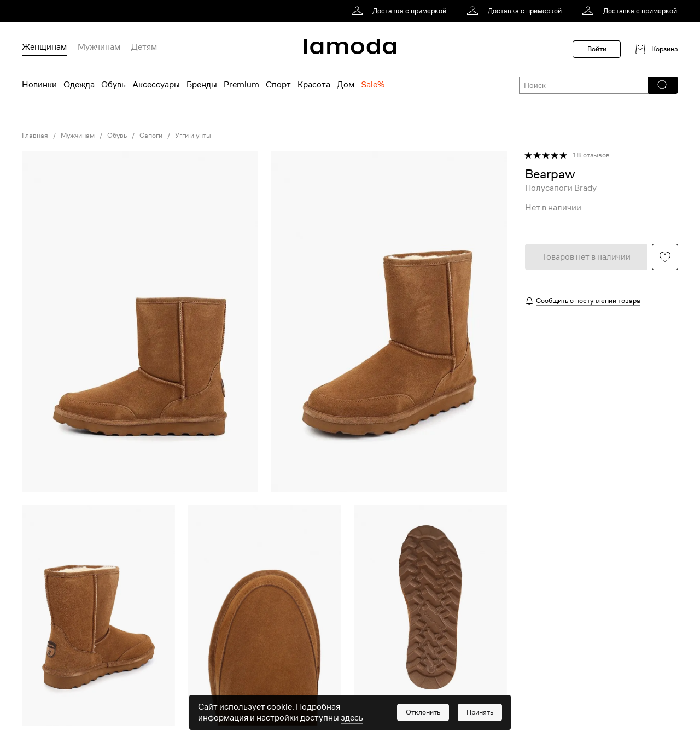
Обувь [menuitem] (113, 85)
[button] (663, 85)
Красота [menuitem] (314, 85)
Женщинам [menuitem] (44, 47)
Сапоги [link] (151, 136)
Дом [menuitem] (346, 85)
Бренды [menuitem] (202, 85)
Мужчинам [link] (78, 136)
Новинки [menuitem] (39, 85)
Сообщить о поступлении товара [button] (588, 300)
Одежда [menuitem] (79, 85)
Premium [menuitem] (241, 85)
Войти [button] (597, 49)
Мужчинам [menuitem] (99, 47)
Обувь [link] (117, 136)
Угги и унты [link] (193, 136)
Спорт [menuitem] (278, 85)
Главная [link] (35, 136)
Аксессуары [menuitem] (156, 85)
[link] (401, 11)
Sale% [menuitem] (373, 85)
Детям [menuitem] (144, 47)
